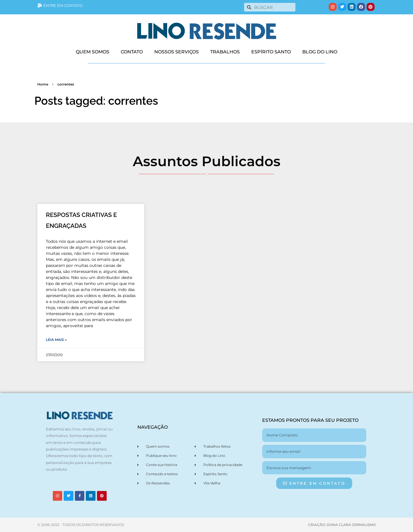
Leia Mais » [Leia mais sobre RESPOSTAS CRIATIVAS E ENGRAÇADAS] (56, 340)
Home (43, 84)
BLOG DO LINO (320, 52)
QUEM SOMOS (92, 52)
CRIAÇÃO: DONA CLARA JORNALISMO (342, 525)
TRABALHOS (225, 52)
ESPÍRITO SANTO (271, 52)
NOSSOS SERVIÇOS (177, 52)
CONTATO (132, 52)
